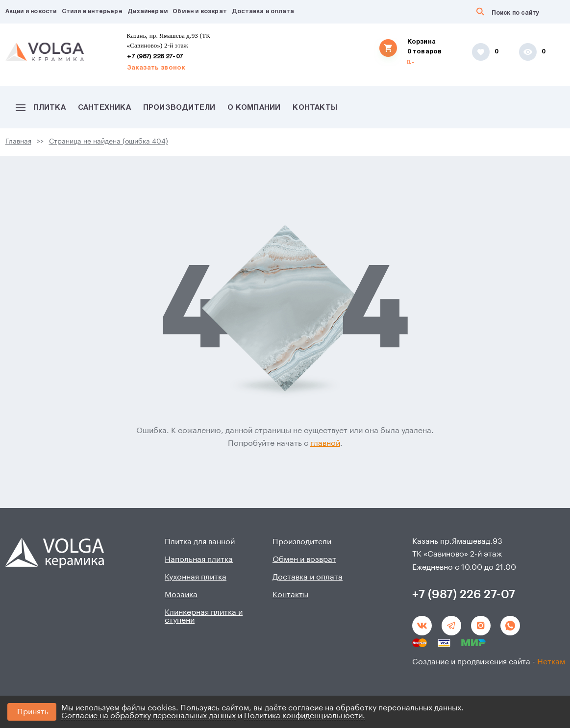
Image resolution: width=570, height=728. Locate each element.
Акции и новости (31, 12)
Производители (179, 108)
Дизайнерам (148, 12)
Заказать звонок (156, 68)
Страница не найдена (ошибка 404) (109, 142)
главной (325, 443)
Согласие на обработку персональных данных (149, 716)
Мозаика (181, 595)
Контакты (315, 108)
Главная (18, 142)
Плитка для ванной (200, 542)
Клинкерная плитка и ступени (204, 616)
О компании (254, 108)
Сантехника (104, 108)
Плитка (41, 108)
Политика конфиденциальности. (305, 716)
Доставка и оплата (263, 12)
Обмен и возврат (200, 12)
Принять (33, 712)
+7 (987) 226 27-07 (155, 57)
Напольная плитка (199, 559)
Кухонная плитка (196, 577)
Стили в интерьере (92, 12)
